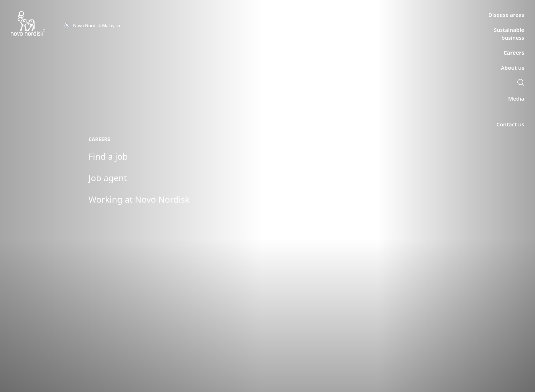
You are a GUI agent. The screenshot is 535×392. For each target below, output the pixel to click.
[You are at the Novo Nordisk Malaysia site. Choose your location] (92, 26)
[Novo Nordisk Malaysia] (37, 24)
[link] (521, 83)
